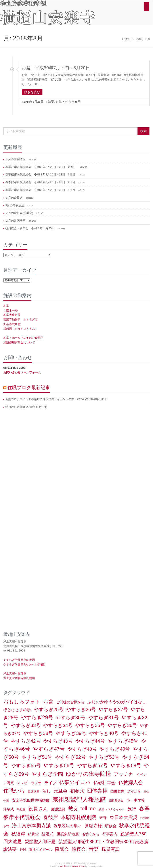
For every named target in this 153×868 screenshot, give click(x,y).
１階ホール (11, 310)
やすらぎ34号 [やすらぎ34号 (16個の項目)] (58, 725)
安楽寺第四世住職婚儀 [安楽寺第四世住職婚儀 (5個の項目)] (31, 800)
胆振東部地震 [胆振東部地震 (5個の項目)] (68, 834)
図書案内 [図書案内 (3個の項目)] (117, 791)
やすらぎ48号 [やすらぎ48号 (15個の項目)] (82, 749)
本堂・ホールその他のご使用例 (23, 338)
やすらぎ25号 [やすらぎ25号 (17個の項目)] (49, 710)
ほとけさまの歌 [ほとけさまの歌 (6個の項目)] (17, 710)
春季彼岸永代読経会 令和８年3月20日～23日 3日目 (41, 174)
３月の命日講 (14, 198)
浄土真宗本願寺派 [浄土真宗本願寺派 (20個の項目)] (31, 826)
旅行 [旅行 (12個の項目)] (132, 809)
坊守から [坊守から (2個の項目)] (134, 791)
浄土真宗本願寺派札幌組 (19, 678)
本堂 (6, 306)
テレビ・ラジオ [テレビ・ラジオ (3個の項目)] (29, 783)
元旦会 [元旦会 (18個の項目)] (60, 791)
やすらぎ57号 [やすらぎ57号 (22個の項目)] (93, 765)
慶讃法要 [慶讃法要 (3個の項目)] (58, 809)
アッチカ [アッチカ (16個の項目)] (124, 774)
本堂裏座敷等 (12, 315)
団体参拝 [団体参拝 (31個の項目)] (97, 791)
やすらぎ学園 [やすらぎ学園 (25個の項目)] (47, 774)
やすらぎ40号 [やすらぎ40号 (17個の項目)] (104, 733)
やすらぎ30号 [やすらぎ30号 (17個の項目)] (71, 718)
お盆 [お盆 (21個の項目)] (48, 702)
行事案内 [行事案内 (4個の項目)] (110, 834)
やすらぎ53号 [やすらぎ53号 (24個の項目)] (104, 757)
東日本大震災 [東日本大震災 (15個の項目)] (124, 817)
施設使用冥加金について (19, 342)
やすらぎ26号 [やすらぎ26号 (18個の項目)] (81, 710)
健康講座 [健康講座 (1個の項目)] (34, 792)
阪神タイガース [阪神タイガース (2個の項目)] (41, 850)
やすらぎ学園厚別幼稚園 (19, 660)
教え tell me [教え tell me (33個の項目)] (82, 809)
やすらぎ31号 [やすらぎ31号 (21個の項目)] (103, 718)
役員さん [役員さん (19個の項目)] (38, 809)
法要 (51, 102)
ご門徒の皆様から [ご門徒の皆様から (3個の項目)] (70, 702)
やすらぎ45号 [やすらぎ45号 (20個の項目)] (123, 741)
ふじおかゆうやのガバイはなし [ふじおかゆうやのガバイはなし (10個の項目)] (117, 702)
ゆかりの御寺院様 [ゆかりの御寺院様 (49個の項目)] (88, 774)
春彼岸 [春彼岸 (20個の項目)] (51, 817)
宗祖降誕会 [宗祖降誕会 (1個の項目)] (116, 801)
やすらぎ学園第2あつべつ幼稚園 (24, 664)
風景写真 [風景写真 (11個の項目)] (111, 849)
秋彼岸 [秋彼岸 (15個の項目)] (18, 834)
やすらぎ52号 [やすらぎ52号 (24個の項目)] (70, 757)
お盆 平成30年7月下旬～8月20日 (56, 68)
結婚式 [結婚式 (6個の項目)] (48, 834)
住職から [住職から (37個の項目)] (14, 791)
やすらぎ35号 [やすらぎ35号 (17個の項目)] (90, 725)
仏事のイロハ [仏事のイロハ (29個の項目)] (75, 782)
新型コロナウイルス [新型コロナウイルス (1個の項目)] (112, 809)
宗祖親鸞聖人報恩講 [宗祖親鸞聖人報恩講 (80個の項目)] (79, 800)
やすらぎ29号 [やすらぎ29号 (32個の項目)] (37, 717)
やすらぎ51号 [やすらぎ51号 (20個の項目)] (37, 757)
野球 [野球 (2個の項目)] (23, 850)
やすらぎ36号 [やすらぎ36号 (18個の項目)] (122, 725)
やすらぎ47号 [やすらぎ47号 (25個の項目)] (49, 749)
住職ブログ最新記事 (29, 387)
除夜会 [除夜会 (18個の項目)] (79, 849)
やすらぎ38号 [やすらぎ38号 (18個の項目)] (38, 733)
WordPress (65, 866)
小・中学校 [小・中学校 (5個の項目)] (136, 800)
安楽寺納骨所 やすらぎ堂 (21, 319)
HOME (127, 39)
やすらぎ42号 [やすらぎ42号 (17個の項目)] (26, 741)
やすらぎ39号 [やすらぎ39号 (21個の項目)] (71, 733)
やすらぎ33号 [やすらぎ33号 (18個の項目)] (26, 725)
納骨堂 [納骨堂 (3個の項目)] (33, 834)
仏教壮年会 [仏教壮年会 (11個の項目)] (105, 783)
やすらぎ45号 (72, 102)
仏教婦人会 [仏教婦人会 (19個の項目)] (131, 782)
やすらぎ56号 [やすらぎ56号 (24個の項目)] (59, 765)
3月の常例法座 (15, 205)
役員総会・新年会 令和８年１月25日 (30, 228)
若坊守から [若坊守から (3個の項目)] (91, 834)
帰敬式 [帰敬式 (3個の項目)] (9, 809)
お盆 (58, 102)
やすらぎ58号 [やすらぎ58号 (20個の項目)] (126, 765)
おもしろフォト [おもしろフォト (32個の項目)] (22, 702)
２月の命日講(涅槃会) (20, 213)
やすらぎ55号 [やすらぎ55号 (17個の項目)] (26, 766)
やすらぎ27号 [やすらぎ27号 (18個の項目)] (113, 710)
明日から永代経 (15, 407)
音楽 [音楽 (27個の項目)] (94, 849)
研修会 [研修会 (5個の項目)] (111, 826)
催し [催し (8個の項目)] (46, 791)
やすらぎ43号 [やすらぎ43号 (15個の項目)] (58, 741)
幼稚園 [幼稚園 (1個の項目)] (21, 809)
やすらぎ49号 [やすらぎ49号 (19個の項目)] (115, 749)
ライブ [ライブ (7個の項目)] (50, 783)
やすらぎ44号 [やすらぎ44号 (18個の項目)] (90, 741)
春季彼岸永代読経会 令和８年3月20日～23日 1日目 (41, 190)
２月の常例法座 (16, 221)
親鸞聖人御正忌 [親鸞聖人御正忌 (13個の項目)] (40, 842)
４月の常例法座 (16, 159)
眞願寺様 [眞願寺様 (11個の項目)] (93, 826)
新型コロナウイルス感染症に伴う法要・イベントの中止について (47, 399)
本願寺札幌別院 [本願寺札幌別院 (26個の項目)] (79, 817)
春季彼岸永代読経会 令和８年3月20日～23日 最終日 (41, 167)
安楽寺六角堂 (12, 324)
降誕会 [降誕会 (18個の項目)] (62, 849)
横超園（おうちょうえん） (21, 329)
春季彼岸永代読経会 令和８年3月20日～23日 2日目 (41, 182)
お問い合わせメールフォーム (22, 372)
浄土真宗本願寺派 (15, 673)
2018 (140, 39)
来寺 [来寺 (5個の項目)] (103, 818)
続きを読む (32, 92)
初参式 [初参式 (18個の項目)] (77, 791)
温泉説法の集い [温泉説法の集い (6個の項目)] (68, 826)
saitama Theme (78, 866)
